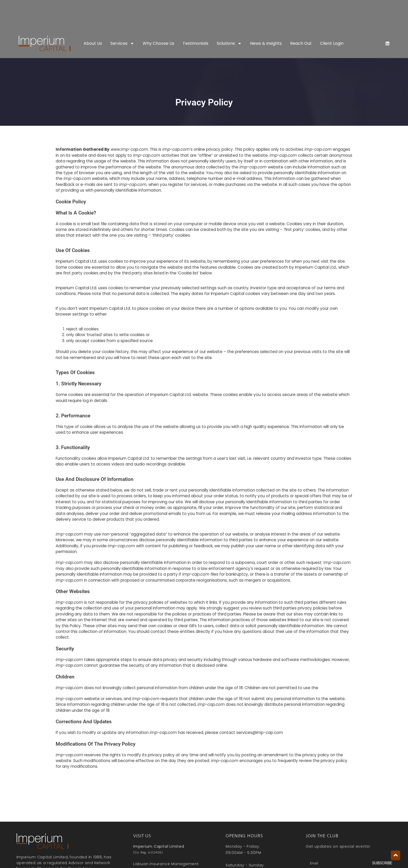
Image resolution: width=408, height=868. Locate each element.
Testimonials (196, 43)
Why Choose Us (158, 43)
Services (122, 43)
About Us (93, 43)
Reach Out (301, 43)
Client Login (332, 43)
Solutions (229, 43)
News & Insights (266, 43)
